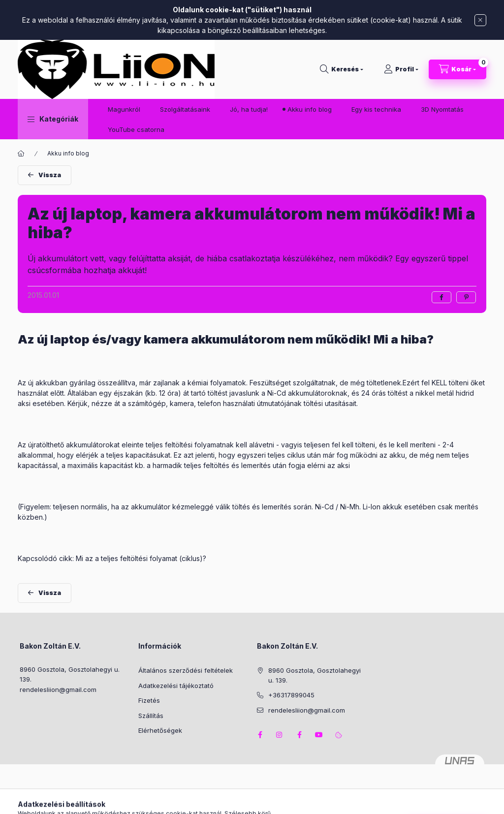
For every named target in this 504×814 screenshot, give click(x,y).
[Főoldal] (21, 154)
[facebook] (441, 297)
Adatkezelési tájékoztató (176, 686)
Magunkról (124, 109)
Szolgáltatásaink (185, 109)
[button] (53, 119)
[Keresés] (342, 69)
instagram (280, 735)
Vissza (50, 175)
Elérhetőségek (160, 730)
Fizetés (149, 700)
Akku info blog (310, 109)
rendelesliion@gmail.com (58, 689)
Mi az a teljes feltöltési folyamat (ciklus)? (141, 558)
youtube (319, 735)
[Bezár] (480, 20)
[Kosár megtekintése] (457, 69)
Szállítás (151, 716)
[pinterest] (466, 297)
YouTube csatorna (136, 129)
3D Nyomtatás (442, 109)
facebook (260, 735)
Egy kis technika (376, 109)
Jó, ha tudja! (249, 109)
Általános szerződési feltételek (186, 670)
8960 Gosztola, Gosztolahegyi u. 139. (70, 674)
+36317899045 (291, 695)
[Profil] (401, 69)
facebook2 (299, 735)
